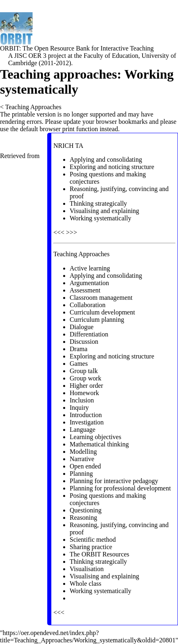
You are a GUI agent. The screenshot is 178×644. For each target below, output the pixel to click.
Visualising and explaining (104, 211)
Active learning (90, 268)
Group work (86, 378)
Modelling (83, 452)
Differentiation (89, 334)
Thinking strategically (98, 203)
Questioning (86, 510)
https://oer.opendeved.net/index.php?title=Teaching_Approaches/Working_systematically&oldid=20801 (88, 636)
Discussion (84, 342)
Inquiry (79, 408)
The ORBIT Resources (99, 554)
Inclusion (82, 400)
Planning (81, 474)
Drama (79, 349)
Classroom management (101, 298)
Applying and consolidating (106, 159)
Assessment (85, 290)
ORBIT (10, 48)
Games (79, 364)
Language (82, 430)
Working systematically (100, 218)
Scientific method (93, 540)
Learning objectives (96, 437)
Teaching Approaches (33, 107)
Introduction (86, 415)
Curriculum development (102, 312)
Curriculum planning (97, 320)
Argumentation (89, 283)
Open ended (85, 466)
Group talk (84, 371)
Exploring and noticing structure (112, 167)
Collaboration (88, 305)
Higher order (86, 386)
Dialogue (82, 327)
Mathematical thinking (99, 444)
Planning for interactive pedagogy (114, 481)
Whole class (86, 584)
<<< (59, 232)
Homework (84, 393)
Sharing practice (91, 547)
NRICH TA (68, 146)
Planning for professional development (120, 488)
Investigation (87, 422)
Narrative (82, 459)
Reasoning (84, 518)
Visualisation (87, 569)
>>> (71, 232)
